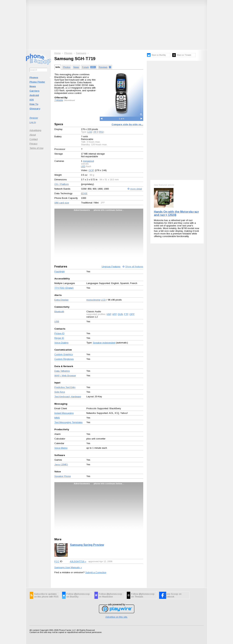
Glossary (35, 109)
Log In (33, 122)
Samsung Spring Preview (87, 545)
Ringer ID (59, 338)
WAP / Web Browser (65, 376)
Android (34, 95)
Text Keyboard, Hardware (68, 397)
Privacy (34, 144)
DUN (120, 314)
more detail (136, 189)
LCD (90, 132)
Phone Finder (37, 82)
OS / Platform (62, 184)
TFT (96, 132)
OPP (132, 314)
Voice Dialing (61, 343)
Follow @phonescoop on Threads (143, 595)
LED (83, 166)
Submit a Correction (96, 572)
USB (57, 321)
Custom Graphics (64, 354)
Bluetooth (59, 312)
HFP (114, 314)
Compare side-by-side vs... (127, 124)
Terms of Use (36, 148)
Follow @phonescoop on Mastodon (110, 595)
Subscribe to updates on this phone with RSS (46, 595)
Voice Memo (61, 448)
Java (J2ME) (61, 464)
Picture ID (59, 333)
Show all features (134, 267)
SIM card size (62, 203)
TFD (101, 132)
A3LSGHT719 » (78, 561)
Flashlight (59, 271)
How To (34, 104)
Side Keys (60, 392)
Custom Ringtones (64, 359)
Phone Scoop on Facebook (172, 595)
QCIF (91, 170)
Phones (34, 77)
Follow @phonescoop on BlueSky (78, 595)
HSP (109, 314)
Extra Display (61, 300)
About (33, 135)
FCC (57, 561)
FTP (126, 314)
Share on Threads (184, 55)
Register (34, 118)
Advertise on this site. (116, 617)
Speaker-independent (104, 343)
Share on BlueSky (159, 55)
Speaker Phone (63, 476)
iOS (32, 100)
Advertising (35, 130)
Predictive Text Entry (65, 387)
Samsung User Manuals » (68, 567)
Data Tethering (62, 371)
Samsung (81, 53)
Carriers (34, 91)
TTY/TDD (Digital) (64, 288)
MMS (57, 418)
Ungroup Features (111, 267)
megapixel (89, 161)
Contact (34, 139)
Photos (67, 67)
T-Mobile (59, 100)
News (33, 86)
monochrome (93, 300)
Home (57, 53)
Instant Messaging (64, 413)
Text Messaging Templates (69, 422)
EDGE (84, 193)
